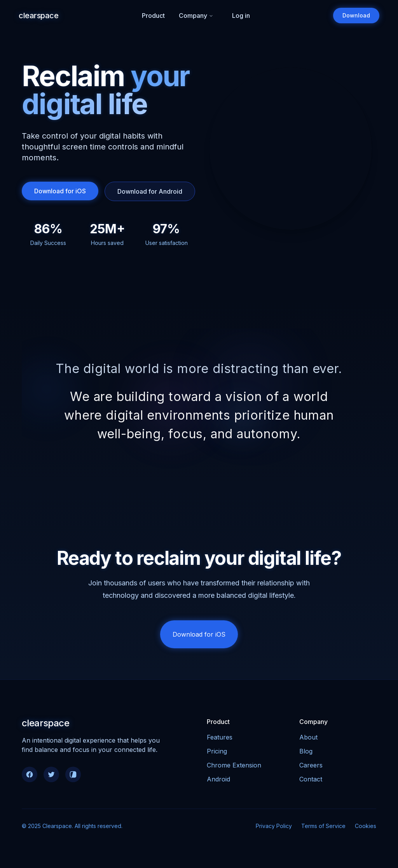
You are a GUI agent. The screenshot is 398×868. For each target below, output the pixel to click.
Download (356, 15)
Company (196, 16)
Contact (311, 781)
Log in (241, 16)
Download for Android (150, 191)
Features (220, 740)
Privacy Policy (274, 828)
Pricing (217, 753)
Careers (311, 767)
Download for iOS (60, 191)
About (308, 740)
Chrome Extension (234, 767)
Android (218, 781)
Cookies (366, 828)
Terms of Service (323, 828)
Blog (306, 753)
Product (153, 16)
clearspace (38, 16)
